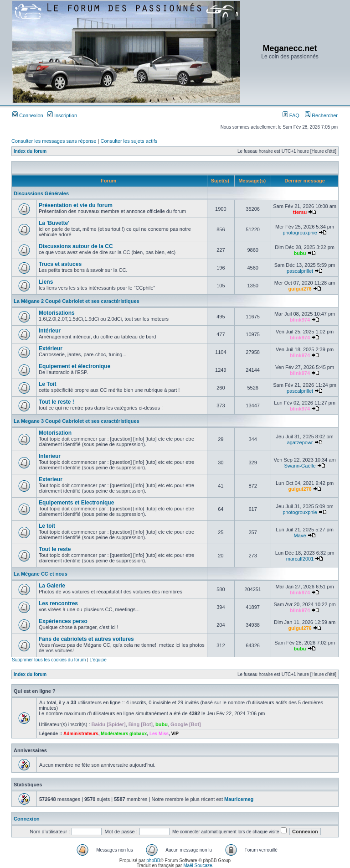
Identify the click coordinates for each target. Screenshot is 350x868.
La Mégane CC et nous (41, 574)
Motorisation (55, 433)
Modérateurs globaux (124, 734)
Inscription (62, 115)
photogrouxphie (300, 233)
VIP (175, 734)
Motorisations (57, 313)
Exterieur (51, 479)
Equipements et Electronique (76, 503)
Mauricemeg (239, 799)
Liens (46, 282)
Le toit (47, 526)
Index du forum (30, 151)
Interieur (50, 456)
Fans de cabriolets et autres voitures (86, 639)
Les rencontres (58, 603)
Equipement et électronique (75, 366)
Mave (300, 535)
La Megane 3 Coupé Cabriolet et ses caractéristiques (77, 421)
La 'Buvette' (54, 223)
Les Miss (159, 734)
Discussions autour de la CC (76, 246)
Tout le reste (55, 549)
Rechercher (321, 115)
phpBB (153, 860)
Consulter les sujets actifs (129, 141)
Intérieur (50, 331)
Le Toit (47, 384)
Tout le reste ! (57, 402)
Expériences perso (63, 621)
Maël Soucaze (198, 865)
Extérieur (51, 348)
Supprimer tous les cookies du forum (49, 660)
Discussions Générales (41, 193)
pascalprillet (300, 271)
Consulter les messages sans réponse (54, 141)
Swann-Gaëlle (300, 466)
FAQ (291, 115)
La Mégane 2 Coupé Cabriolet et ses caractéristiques (77, 301)
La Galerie (52, 586)
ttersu (300, 212)
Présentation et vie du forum (76, 205)
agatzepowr (300, 442)
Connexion (28, 115)
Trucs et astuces (60, 264)
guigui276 (300, 289)
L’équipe (98, 660)
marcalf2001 (300, 559)
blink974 (300, 320)
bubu (300, 253)
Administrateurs (81, 734)
